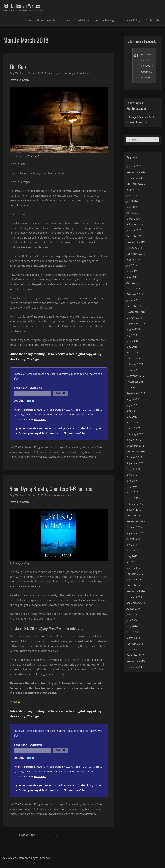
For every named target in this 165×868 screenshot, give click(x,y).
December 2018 (136, 313)
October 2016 (135, 464)
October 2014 (135, 604)
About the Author (47, 21)
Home (28, 21)
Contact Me (152, 21)
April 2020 (133, 219)
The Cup (19, 67)
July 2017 (132, 412)
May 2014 (132, 633)
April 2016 (133, 499)
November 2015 (136, 528)
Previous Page (26, 835)
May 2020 (132, 214)
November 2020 (136, 179)
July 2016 (132, 481)
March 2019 (134, 295)
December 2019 (136, 243)
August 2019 (134, 266)
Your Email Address (28, 388)
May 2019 (132, 283)
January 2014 (134, 656)
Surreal (96, 74)
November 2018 (136, 318)
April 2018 (133, 359)
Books (67, 21)
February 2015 (135, 580)
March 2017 (134, 435)
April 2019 (133, 289)
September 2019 (136, 260)
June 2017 (132, 417)
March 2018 (134, 365)
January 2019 (134, 307)
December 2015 (136, 522)
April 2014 (133, 639)
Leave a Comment (20, 80)
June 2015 (132, 557)
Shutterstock (34, 157)
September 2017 (136, 400)
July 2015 (132, 551)
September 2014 (136, 609)
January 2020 (134, 237)
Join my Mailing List (107, 21)
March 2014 (134, 644)
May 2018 (132, 353)
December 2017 (136, 382)
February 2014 (135, 650)
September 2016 (136, 470)
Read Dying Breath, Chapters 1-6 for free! (57, 489)
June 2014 (132, 627)
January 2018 (134, 377)
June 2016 (132, 487)
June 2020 (132, 208)
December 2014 (136, 592)
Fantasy (54, 74)
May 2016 (132, 493)
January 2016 (134, 516)
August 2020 (134, 196)
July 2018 (132, 342)
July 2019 (132, 272)
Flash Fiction (83, 21)
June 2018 (132, 347)
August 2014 (134, 615)
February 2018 (135, 371)
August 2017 (134, 406)
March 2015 (134, 575)
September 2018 (136, 330)
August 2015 (134, 545)
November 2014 (136, 598)
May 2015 (132, 563)
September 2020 (136, 190)
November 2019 (136, 249)
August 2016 (134, 476)
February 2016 (135, 510)
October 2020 (135, 184)
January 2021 (134, 173)
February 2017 (135, 441)
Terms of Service (89, 410)
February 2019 (135, 301)
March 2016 (134, 505)
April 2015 (133, 569)
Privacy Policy (132, 21)
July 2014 (132, 621)
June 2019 (132, 278)
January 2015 (134, 586)
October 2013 (135, 673)
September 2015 (136, 540)
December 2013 (136, 662)
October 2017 (135, 394)
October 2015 (135, 534)
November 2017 (136, 388)
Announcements (60, 496)
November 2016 (136, 458)
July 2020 (132, 202)
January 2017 (134, 446)
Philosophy (83, 74)
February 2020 (135, 231)
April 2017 (133, 429)
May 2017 (132, 423)
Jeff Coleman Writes (24, 6)
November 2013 (136, 668)
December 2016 (136, 452)
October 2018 (135, 324)
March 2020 (134, 225)
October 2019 (135, 254)
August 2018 (134, 336)
